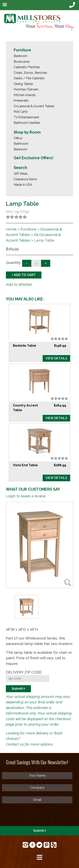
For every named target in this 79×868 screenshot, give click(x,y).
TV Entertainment (26, 117)
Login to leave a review (26, 496)
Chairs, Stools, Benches (30, 73)
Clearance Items (25, 179)
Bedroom (21, 56)
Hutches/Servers (26, 89)
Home (11, 229)
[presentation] (32, 816)
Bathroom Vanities (27, 123)
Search (20, 168)
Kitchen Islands (25, 95)
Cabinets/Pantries (27, 67)
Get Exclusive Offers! (34, 158)
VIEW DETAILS (56, 358)
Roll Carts (21, 112)
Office (18, 138)
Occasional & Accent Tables (34, 106)
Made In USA (23, 185)
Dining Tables (23, 84)
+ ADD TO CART (24, 275)
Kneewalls (21, 100)
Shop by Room (27, 132)
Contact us (15, 744)
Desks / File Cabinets (29, 78)
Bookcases (22, 62)
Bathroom (21, 144)
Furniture (22, 50)
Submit (18, 689)
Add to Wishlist (19, 284)
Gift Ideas (21, 174)
